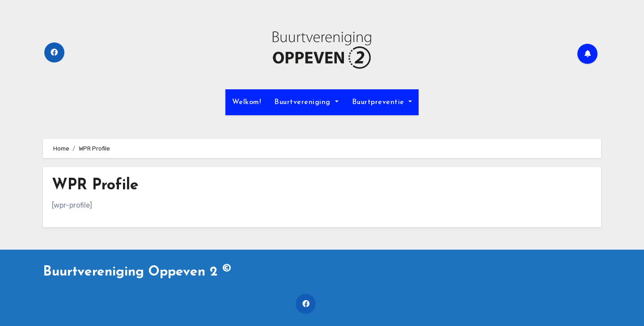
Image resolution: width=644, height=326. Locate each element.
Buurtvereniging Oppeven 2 (137, 272)
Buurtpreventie (382, 102)
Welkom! (247, 102)
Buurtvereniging (306, 102)
